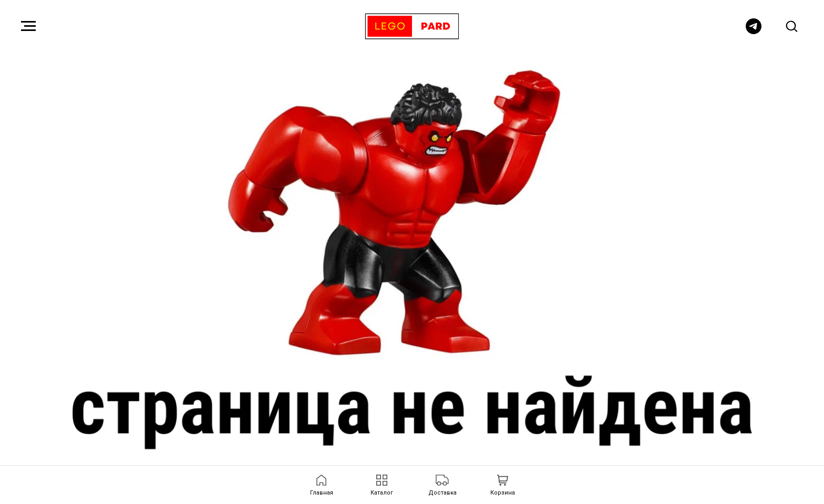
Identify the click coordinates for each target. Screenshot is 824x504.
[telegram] (754, 31)
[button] (791, 26)
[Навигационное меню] (28, 26)
